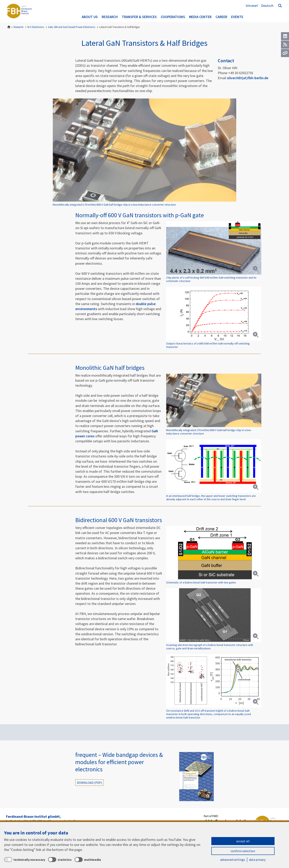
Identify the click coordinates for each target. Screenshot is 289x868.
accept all (243, 841)
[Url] (285, 53)
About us (90, 17)
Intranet (252, 6)
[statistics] (60, 860)
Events (237, 17)
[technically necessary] (25, 860)
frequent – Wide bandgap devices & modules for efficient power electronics (119, 762)
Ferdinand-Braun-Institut (19, 11)
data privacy (257, 860)
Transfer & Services (139, 17)
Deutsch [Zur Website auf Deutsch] (267, 6)
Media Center (200, 17)
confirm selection (243, 851)
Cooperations (173, 17)
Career (221, 17)
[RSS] (285, 45)
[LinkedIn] (285, 36)
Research (110, 17)
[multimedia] (88, 860)
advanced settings (233, 860)
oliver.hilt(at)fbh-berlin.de (248, 78)
